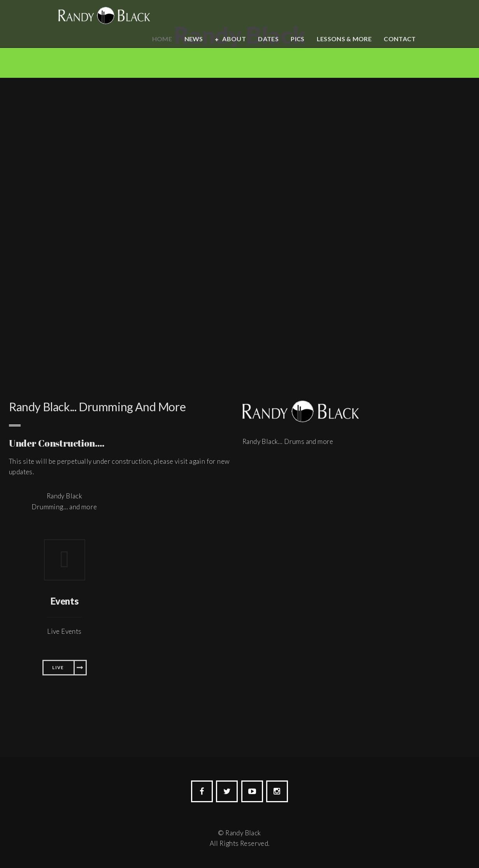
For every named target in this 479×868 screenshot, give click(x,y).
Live (58, 667)
